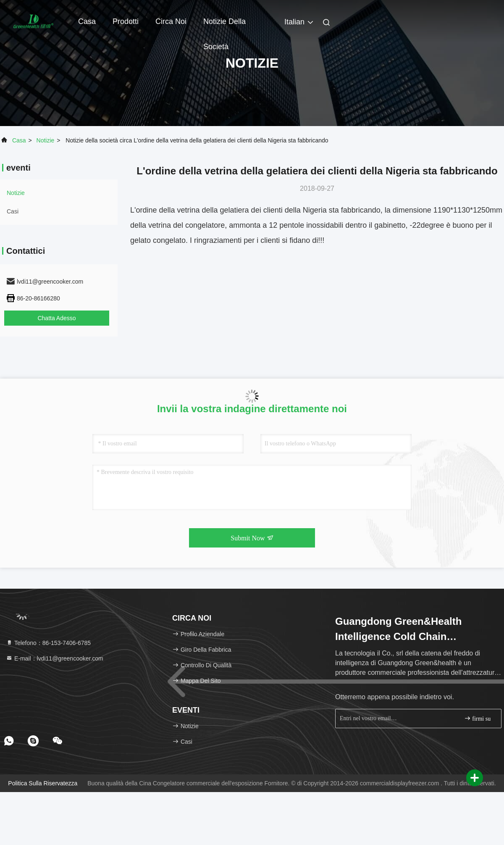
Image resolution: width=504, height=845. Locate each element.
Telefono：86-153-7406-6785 (48, 643)
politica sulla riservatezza (43, 783)
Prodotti (126, 21)
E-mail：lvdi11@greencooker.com (55, 658)
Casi (13, 211)
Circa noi (171, 21)
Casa (87, 21)
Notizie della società (224, 26)
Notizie (46, 140)
